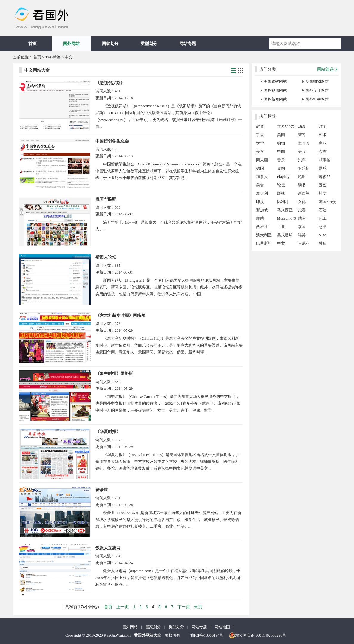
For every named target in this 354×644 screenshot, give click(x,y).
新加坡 (262, 210)
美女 (260, 152)
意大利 (262, 193)
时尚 (323, 127)
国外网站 (71, 44)
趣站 (260, 218)
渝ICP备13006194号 (207, 635)
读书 (302, 185)
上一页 (123, 607)
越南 (302, 218)
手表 (260, 135)
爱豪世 (102, 490)
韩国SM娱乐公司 (327, 203)
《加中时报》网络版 (114, 374)
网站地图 (222, 627)
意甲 (323, 227)
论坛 (281, 185)
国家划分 (110, 44)
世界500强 (286, 127)
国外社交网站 (317, 99)
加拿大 (262, 177)
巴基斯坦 (264, 243)
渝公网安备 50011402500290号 (258, 635)
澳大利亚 (264, 235)
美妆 (302, 152)
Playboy (283, 177)
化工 (323, 218)
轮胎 (302, 177)
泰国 (302, 227)
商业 (323, 143)
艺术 (323, 135)
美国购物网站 (275, 82)
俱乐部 (304, 168)
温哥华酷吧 (106, 199)
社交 (323, 193)
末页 (198, 607)
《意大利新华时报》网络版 (120, 315)
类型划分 (149, 44)
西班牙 (262, 227)
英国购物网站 (317, 82)
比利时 (283, 202)
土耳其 (304, 143)
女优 (302, 202)
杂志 (323, 152)
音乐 (281, 160)
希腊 (323, 243)
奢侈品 (325, 177)
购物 (281, 143)
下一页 (184, 607)
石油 (323, 210)
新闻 (302, 135)
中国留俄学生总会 (112, 141)
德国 (260, 168)
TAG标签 (53, 57)
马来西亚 (285, 210)
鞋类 (302, 235)
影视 (281, 193)
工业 (281, 227)
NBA (323, 235)
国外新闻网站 (275, 99)
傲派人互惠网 (108, 548)
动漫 (302, 127)
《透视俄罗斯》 (110, 83)
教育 (260, 127)
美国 (281, 135)
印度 (260, 202)
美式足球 (285, 235)
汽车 (302, 160)
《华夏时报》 (108, 432)
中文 (281, 243)
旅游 (302, 210)
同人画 (262, 160)
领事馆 (325, 160)
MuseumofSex (287, 218)
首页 (33, 44)
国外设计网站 (317, 90)
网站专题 (188, 44)
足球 (323, 168)
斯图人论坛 (106, 257)
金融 (281, 168)
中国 (281, 152)
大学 (260, 143)
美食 (260, 185)
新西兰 (304, 193)
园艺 (323, 185)
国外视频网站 (275, 90)
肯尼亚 (304, 243)
